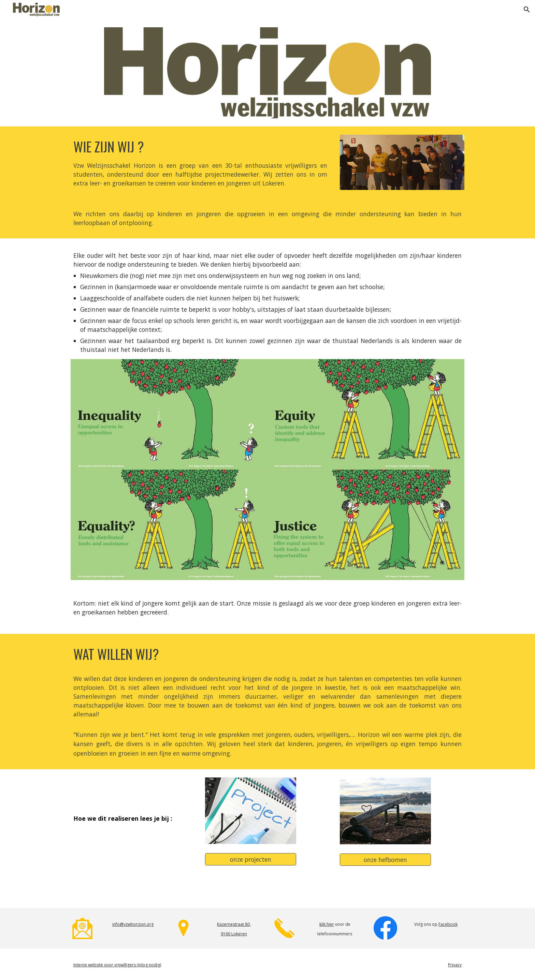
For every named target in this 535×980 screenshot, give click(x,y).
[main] (200, 163)
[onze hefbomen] (385, 859)
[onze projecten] (250, 859)
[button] (527, 10)
